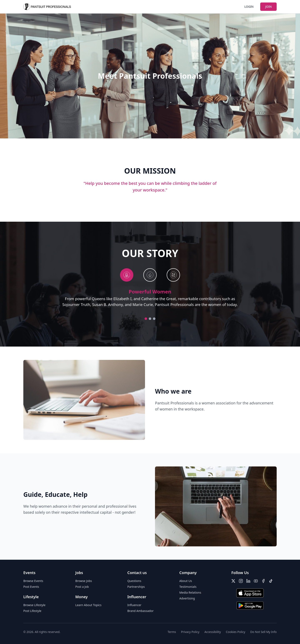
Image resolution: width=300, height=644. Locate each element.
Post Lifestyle (32, 611)
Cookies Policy (236, 632)
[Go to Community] (150, 319)
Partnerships (136, 587)
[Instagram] (241, 581)
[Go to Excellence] (154, 319)
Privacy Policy (190, 632)
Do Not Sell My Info (263, 632)
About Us (186, 581)
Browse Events (33, 581)
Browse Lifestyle (34, 605)
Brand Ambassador (140, 611)
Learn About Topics (88, 605)
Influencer (134, 605)
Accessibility (213, 632)
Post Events (31, 587)
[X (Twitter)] (233, 581)
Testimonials (188, 587)
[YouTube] (256, 581)
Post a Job (82, 587)
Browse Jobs (84, 581)
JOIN (268, 7)
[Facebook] (263, 581)
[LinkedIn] (248, 581)
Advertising (187, 598)
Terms (172, 632)
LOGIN (249, 7)
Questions (134, 581)
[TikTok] (271, 581)
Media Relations (190, 592)
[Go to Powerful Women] (146, 319)
